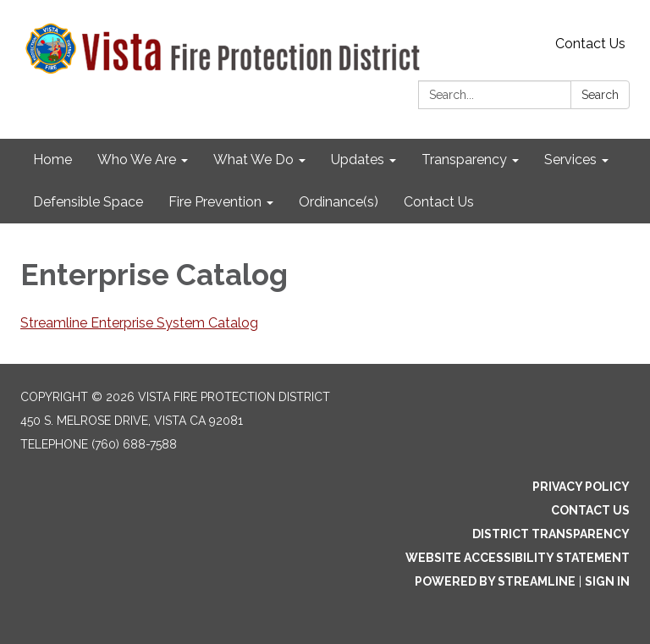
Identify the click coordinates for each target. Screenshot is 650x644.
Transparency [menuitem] (464, 160)
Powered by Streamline (495, 581)
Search (600, 95)
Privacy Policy (581, 487)
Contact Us (590, 44)
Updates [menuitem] (358, 160)
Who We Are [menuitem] (137, 160)
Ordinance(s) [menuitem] (339, 202)
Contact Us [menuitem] (439, 202)
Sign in (607, 581)
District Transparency (551, 534)
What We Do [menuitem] (253, 160)
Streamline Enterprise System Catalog (139, 323)
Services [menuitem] (570, 160)
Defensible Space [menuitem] (88, 202)
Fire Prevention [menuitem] (215, 202)
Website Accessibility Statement (518, 558)
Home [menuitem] (52, 160)
